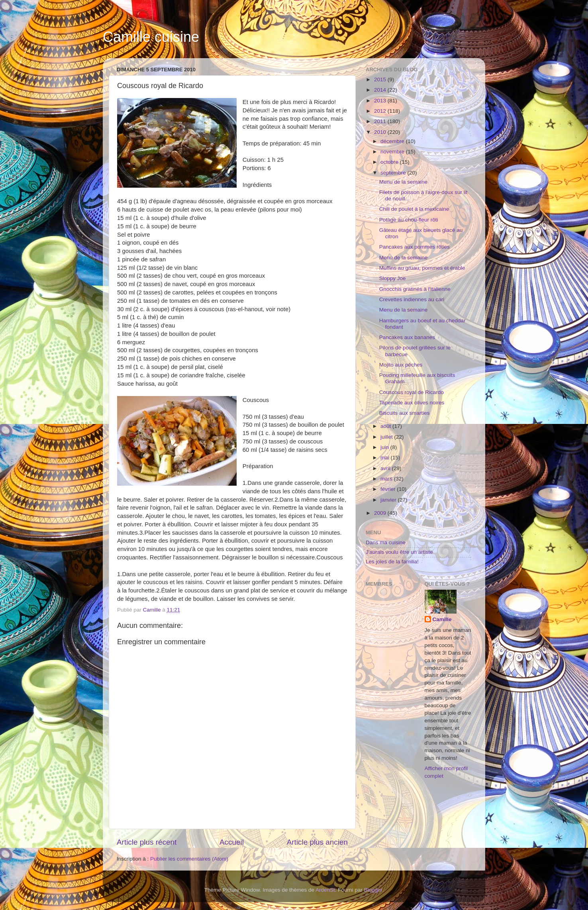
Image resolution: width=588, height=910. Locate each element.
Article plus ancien (317, 842)
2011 (381, 121)
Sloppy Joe (393, 278)
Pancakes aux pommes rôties (415, 247)
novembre (393, 152)
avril (386, 468)
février (389, 489)
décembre (393, 141)
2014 (381, 90)
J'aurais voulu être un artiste (399, 552)
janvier (389, 500)
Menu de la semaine (404, 182)
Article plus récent (147, 842)
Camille (442, 619)
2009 (381, 513)
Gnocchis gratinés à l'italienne (415, 289)
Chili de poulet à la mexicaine (414, 209)
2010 (381, 132)
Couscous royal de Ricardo (412, 392)
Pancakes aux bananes (407, 337)
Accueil (232, 842)
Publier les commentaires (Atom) (189, 859)
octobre (390, 162)
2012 (381, 111)
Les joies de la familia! (392, 562)
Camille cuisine (151, 37)
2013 (381, 101)
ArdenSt (325, 890)
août (386, 426)
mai (386, 458)
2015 (381, 79)
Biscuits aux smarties (405, 413)
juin (385, 447)
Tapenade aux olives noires (412, 403)
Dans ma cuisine (386, 542)
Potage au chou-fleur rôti (409, 220)
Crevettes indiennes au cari (412, 299)
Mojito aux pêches (401, 365)
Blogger (373, 890)
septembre (394, 173)
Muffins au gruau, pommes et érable (422, 268)
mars (387, 479)
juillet (387, 437)
